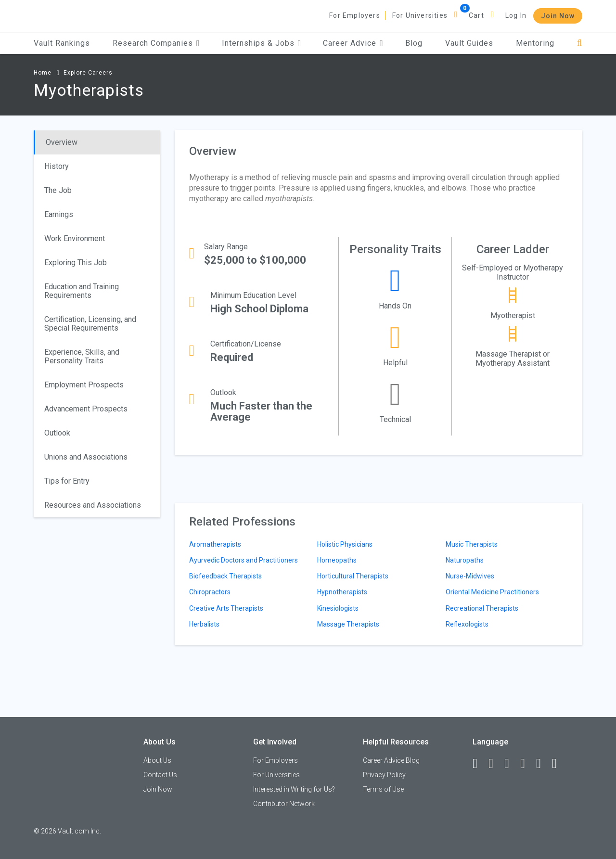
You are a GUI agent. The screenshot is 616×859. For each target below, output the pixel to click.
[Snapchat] (559, 764)
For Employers (355, 15)
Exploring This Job (76, 263)
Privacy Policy (384, 775)
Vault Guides (469, 43)
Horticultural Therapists (353, 576)
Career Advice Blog (391, 760)
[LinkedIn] (495, 764)
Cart (476, 15)
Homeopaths (337, 560)
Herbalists (204, 624)
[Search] (580, 43)
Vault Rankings (62, 43)
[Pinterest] (543, 764)
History (57, 166)
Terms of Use (383, 789)
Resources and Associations (93, 505)
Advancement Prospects (86, 409)
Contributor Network (284, 804)
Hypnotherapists (342, 592)
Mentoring (535, 43)
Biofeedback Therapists (225, 576)
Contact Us (160, 775)
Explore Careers (88, 73)
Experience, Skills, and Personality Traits (82, 356)
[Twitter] (511, 764)
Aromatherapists (215, 544)
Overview (62, 142)
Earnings (59, 214)
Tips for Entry (67, 481)
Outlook (57, 433)
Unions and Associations (86, 457)
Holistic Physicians (345, 544)
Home (43, 73)
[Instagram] (527, 764)
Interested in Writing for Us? (294, 789)
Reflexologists (467, 624)
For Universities (420, 15)
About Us (157, 760)
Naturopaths (465, 560)
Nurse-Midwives (470, 576)
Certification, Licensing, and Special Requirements (90, 324)
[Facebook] (479, 764)
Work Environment (75, 238)
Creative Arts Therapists (226, 608)
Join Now (558, 16)
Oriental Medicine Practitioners (492, 592)
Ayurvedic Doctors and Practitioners (244, 560)
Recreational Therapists (482, 608)
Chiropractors (210, 592)
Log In (516, 15)
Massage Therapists (348, 624)
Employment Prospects (84, 385)
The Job (58, 190)
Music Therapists (472, 544)
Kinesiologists (338, 608)
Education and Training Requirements (82, 291)
